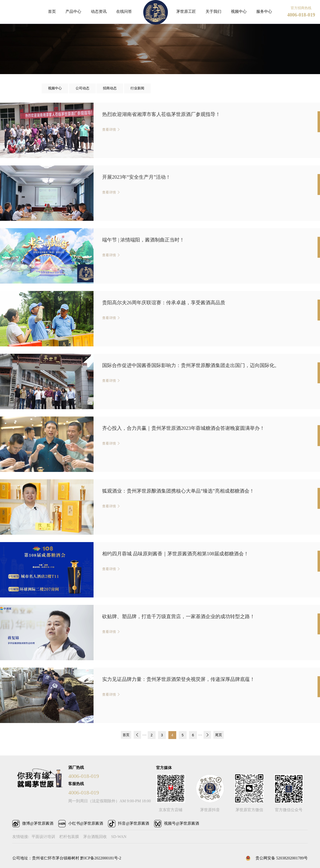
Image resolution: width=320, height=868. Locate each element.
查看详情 (110, 130)
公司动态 (82, 88)
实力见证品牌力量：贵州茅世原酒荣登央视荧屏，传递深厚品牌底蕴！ (178, 679)
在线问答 (124, 11)
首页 (52, 11)
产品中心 (73, 11)
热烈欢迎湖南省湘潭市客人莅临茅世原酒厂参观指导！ (161, 114)
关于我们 (213, 11)
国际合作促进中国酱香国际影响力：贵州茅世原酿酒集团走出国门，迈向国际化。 (191, 365)
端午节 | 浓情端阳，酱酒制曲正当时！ (143, 240)
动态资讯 (99, 11)
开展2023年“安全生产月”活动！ (136, 177)
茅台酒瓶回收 (95, 837)
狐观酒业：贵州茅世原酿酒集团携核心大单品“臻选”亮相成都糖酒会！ (178, 491)
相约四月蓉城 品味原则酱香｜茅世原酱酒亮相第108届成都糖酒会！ (175, 554)
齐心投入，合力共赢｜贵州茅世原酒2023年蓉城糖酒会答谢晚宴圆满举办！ (183, 428)
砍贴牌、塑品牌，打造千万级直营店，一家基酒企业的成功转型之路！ (178, 616)
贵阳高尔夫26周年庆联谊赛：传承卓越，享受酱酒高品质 (164, 303)
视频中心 (239, 11)
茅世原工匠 (186, 11)
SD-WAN (119, 837)
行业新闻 (137, 88)
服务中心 (264, 11)
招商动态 (110, 88)
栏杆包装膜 (69, 837)
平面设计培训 (43, 837)
